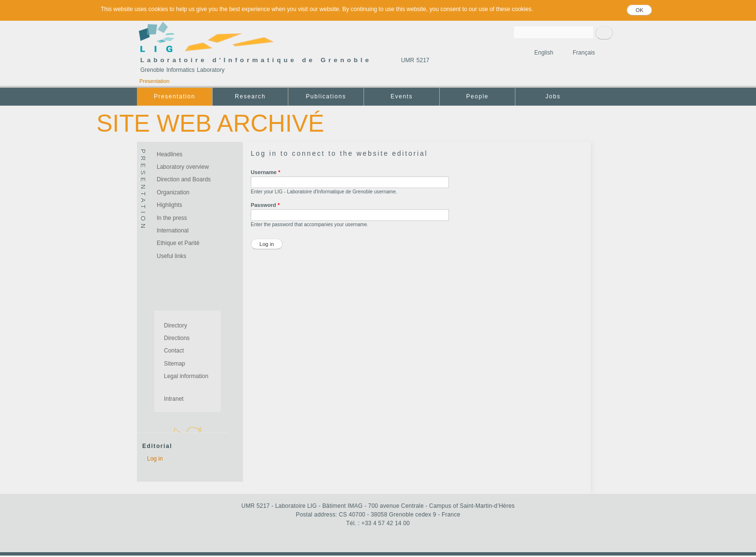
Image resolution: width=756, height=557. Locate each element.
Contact (174, 351)
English (544, 53)
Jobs (553, 96)
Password (265, 205)
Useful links (171, 256)
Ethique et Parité (178, 243)
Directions (177, 338)
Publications (326, 96)
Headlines (169, 154)
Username (265, 172)
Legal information (186, 376)
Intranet (174, 399)
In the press (172, 218)
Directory (175, 326)
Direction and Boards (184, 179)
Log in (155, 459)
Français (584, 53)
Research (250, 96)
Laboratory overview (183, 167)
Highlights (169, 205)
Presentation (154, 81)
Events (402, 96)
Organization (173, 192)
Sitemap (175, 364)
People (478, 96)
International (173, 231)
